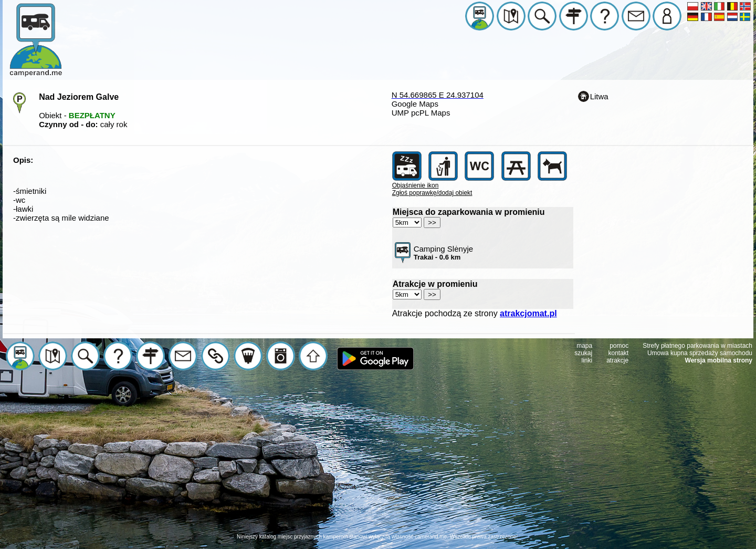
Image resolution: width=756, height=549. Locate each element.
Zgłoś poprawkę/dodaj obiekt (432, 193)
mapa (584, 346)
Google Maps (415, 104)
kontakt (619, 353)
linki (587, 360)
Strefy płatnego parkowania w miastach (697, 346)
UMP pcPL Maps (421, 113)
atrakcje (617, 360)
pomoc (619, 346)
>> (432, 222)
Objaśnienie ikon (416, 185)
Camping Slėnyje (443, 253)
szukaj (583, 353)
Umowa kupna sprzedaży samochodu (700, 353)
